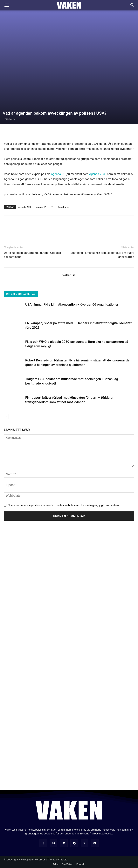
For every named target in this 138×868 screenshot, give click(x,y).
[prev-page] (6, 416)
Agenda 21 (58, 174)
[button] (7, 5)
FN (52, 207)
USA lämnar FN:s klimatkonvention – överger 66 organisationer (72, 304)
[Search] (133, 5)
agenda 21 (41, 207)
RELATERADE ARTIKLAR (21, 294)
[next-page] (13, 416)
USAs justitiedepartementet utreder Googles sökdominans (32, 255)
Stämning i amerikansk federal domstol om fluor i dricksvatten (102, 255)
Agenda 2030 (98, 174)
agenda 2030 (25, 207)
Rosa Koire (63, 207)
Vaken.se (69, 275)
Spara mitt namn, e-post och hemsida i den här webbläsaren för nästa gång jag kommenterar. (64, 505)
